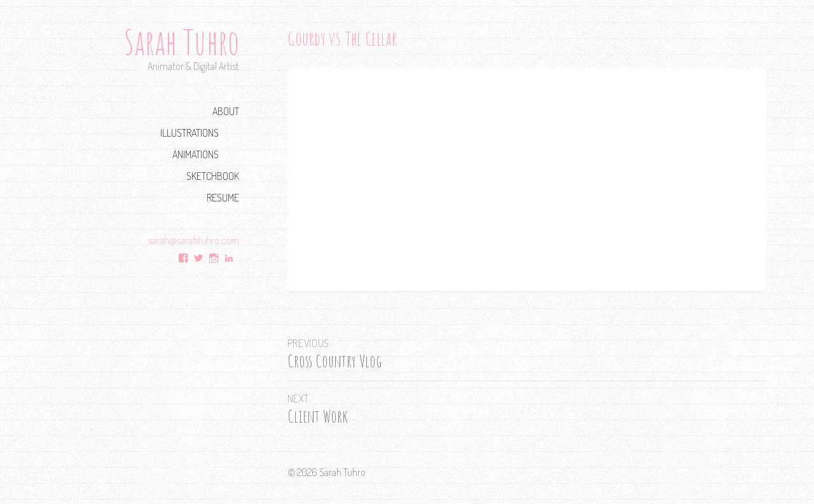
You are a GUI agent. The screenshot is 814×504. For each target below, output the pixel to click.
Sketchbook (213, 176)
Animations (196, 154)
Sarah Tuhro (182, 41)
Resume (223, 197)
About (226, 111)
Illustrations (190, 133)
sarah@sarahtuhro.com (194, 240)
